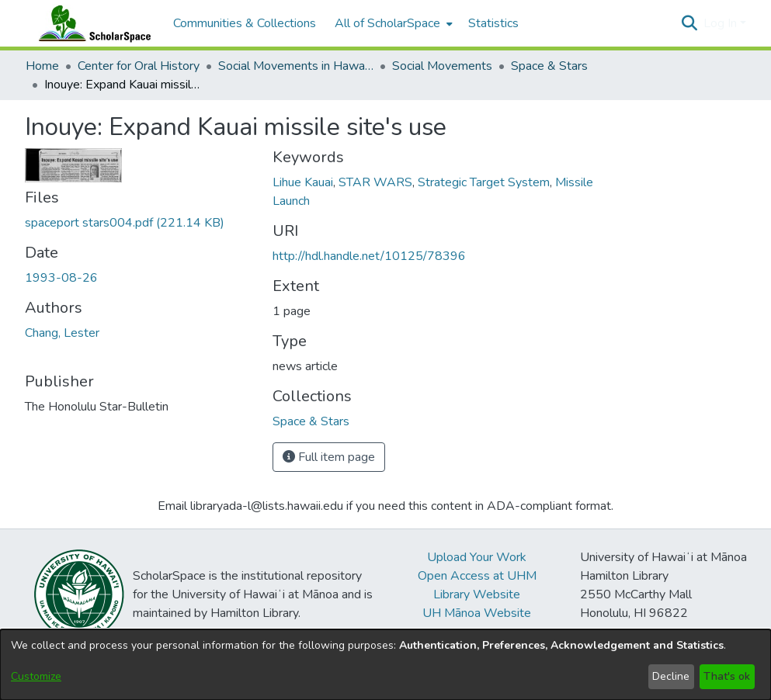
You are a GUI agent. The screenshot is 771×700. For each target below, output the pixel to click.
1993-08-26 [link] (61, 278)
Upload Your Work (477, 557)
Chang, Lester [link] (62, 333)
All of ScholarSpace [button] (387, 23)
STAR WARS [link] (375, 182)
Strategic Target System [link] (484, 182)
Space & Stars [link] (549, 66)
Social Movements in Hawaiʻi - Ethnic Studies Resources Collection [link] (296, 66)
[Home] (92, 23)
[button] (690, 23)
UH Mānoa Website (477, 613)
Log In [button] (722, 23)
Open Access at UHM (477, 576)
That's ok (727, 676)
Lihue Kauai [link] (303, 182)
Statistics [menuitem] (493, 23)
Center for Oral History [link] (139, 66)
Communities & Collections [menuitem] (245, 23)
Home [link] (42, 66)
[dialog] (385, 665)
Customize (36, 676)
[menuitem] (392, 23)
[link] (125, 223)
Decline (671, 676)
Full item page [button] (329, 457)
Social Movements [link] (442, 66)
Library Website (477, 594)
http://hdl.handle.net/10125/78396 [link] (369, 256)
